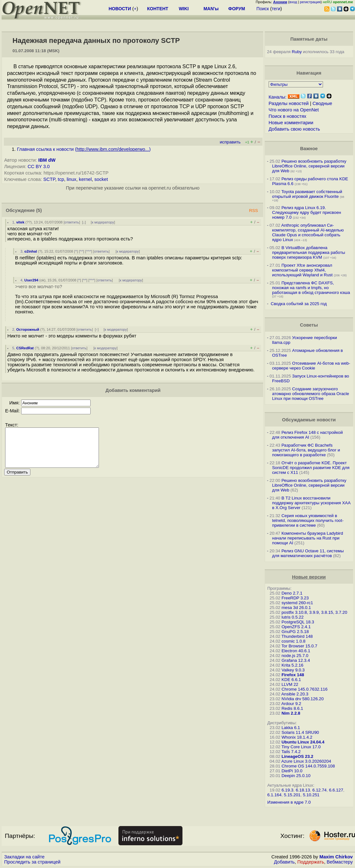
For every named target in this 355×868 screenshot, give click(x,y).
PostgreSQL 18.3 (298, 622)
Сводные (322, 103)
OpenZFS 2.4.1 (296, 627)
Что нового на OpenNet (294, 110)
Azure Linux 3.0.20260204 (306, 761)
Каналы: (278, 97)
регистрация (310, 2)
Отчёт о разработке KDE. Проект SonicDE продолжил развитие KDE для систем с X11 (311, 468)
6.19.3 (287, 790)
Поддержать (311, 862)
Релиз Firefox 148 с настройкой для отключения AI (307, 435)
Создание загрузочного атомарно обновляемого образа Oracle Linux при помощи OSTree (311, 394)
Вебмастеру (340, 862)
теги (276, 9)
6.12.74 (319, 790)
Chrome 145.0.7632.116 (304, 689)
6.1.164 (274, 795)
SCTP (49, 179)
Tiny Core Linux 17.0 (301, 747)
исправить (230, 142)
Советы (309, 325)
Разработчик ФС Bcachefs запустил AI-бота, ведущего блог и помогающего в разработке (306, 450)
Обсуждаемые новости (309, 420)
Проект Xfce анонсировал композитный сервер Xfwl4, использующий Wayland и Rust (302, 270)
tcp (61, 179)
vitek (20, 222)
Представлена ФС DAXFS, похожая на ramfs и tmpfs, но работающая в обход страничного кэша (311, 288)
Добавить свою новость (294, 129)
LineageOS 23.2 (297, 756)
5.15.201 (292, 795)
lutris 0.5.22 (292, 617)
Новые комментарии (291, 123)
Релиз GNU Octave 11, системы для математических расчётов (308, 553)
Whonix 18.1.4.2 (297, 737)
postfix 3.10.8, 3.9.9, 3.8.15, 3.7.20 (314, 612)
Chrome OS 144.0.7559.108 (308, 766)
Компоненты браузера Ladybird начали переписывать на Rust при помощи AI (308, 538)
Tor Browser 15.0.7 (299, 646)
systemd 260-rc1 (297, 603)
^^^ (89, 251)
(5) (39, 210)
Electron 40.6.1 (296, 651)
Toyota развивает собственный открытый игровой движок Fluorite (307, 194)
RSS (254, 211)
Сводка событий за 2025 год (299, 304)
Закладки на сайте (24, 857)
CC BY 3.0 (39, 166)
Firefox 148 (293, 675)
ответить (72, 222)
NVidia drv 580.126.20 (303, 699)
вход (293, 2)
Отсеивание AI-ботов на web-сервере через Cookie (311, 366)
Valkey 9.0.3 (293, 670)
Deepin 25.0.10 (296, 776)
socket (101, 179)
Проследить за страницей (32, 862)
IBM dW (47, 160)
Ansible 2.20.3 (295, 694)
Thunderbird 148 (297, 636)
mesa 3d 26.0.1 (296, 608)
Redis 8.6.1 (292, 708)
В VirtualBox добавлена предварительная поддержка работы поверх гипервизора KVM (309, 252)
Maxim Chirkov (336, 857)
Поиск (263, 9)
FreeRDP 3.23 (295, 598)
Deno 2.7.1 (292, 593)
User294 (31, 280)
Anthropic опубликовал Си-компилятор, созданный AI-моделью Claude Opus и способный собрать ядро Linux (308, 232)
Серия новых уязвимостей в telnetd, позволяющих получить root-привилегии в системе (308, 520)
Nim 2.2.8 (291, 713)
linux (71, 179)
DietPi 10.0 (292, 771)
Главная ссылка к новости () (84, 149)
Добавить (284, 862)
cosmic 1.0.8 (293, 641)
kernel (85, 179)
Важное (309, 149)
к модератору (103, 222)
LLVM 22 (290, 684)
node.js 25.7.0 (295, 656)
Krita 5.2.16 (292, 665)
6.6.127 (336, 790)
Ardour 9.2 (291, 704)
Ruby (297, 52)
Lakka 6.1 (291, 728)
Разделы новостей (289, 103)
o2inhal (31, 251)
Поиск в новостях (287, 116)
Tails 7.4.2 (291, 752)
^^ (81, 251)
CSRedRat (25, 348)
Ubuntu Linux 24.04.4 (303, 742)
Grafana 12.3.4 (296, 660)
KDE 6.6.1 (291, 680)
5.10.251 (311, 795)
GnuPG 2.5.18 (295, 632)
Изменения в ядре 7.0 (289, 802)
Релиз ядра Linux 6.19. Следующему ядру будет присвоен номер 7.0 (307, 212)
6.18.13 (303, 790)
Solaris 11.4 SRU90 (300, 732)
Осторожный (28, 329)
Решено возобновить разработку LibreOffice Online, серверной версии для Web (309, 166)
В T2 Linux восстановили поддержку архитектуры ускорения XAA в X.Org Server (311, 503)
